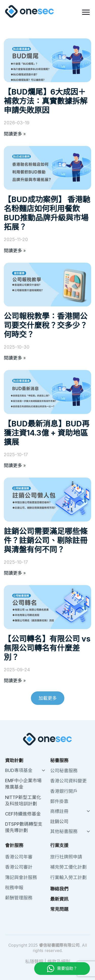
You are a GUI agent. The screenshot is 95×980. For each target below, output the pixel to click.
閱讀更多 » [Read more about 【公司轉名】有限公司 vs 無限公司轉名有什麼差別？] (15, 681)
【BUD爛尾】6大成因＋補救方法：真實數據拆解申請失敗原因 (46, 101)
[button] (48, 698)
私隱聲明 (34, 962)
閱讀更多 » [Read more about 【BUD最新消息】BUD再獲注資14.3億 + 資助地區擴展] (15, 465)
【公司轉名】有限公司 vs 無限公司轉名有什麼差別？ (47, 648)
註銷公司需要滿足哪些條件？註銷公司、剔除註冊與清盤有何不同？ (46, 540)
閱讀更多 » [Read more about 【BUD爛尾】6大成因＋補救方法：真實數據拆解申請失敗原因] (15, 134)
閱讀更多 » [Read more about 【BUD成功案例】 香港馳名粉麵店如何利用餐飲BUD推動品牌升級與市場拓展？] (15, 251)
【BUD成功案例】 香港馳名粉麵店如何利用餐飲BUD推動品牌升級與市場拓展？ (47, 213)
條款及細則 (59, 962)
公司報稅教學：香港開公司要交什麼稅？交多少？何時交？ (46, 325)
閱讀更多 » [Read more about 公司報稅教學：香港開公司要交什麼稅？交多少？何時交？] (15, 358)
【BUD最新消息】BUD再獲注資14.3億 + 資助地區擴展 (47, 433)
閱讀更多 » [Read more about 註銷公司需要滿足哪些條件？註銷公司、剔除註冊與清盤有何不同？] (15, 573)
